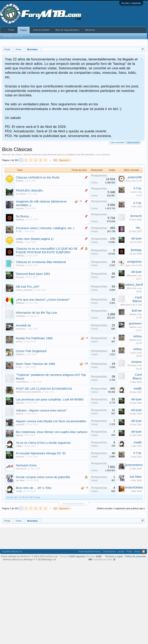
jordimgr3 (21, 316)
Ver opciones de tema (73, 504)
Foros (24, 30)
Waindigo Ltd (49, 559)
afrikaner (20, 303)
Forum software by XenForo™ (30, 556)
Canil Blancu (22, 382)
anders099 (135, 177)
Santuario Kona (26, 465)
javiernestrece (134, 465)
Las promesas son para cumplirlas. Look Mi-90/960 (50, 399)
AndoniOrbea (134, 487)
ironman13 (21, 469)
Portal (11, 30)
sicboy (19, 342)
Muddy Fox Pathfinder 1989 (34, 338)
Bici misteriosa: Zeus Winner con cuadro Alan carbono (52, 432)
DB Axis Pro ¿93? (28, 287)
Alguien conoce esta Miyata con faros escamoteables (51, 421)
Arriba (137, 552)
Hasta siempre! (133, 142)
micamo (137, 362)
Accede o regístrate (131, 3)
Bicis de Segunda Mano (67, 30)
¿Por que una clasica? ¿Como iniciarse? (43, 300)
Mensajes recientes (13, 36)
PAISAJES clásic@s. (30, 190)
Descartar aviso (142, 59)
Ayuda (121, 552)
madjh (138, 388)
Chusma (20, 265)
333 (55, 160)
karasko (20, 208)
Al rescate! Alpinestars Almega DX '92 (41, 453)
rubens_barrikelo (24, 290)
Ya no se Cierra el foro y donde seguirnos (43, 443)
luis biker (20, 480)
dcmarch (136, 216)
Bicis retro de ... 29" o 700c (34, 488)
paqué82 (20, 424)
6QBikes (20, 354)
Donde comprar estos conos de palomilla (43, 477)
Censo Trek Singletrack (31, 351)
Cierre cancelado (117, 143)
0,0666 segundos (77, 556)
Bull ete (137, 311)
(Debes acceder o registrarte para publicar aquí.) (121, 508)
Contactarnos (109, 552)
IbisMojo (20, 220)
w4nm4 (19, 414)
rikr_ (139, 228)
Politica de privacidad (135, 556)
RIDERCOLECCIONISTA (28, 392)
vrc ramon (21, 194)
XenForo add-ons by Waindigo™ (19, 559)
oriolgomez (134, 262)
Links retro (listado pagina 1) (35, 239)
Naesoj (19, 435)
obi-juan (136, 238)
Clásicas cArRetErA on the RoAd (38, 177)
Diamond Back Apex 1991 (33, 274)
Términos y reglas (114, 556)
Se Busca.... (24, 216)
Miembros (90, 30)
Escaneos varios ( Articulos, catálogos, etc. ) (45, 228)
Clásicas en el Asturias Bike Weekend (41, 262)
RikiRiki (20, 181)
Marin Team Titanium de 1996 (35, 364)
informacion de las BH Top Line (36, 313)
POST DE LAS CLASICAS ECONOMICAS (44, 389)
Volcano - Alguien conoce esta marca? (41, 410)
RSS (144, 552)
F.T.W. (138, 188)
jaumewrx (21, 329)
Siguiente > (65, 160)
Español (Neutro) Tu (12, 552)
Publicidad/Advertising (89, 552)
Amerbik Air (23, 325)
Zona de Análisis (41, 30)
